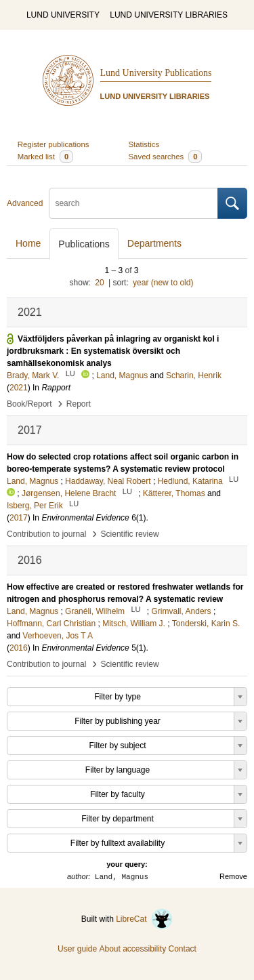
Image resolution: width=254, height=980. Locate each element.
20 (99, 283)
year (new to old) (163, 283)
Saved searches (166, 157)
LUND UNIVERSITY (63, 15)
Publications (84, 244)
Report (79, 404)
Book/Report (29, 404)
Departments (154, 243)
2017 (19, 518)
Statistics (144, 144)
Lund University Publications (156, 73)
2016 (19, 648)
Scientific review (130, 534)
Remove (233, 876)
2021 (19, 388)
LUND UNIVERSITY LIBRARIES (169, 15)
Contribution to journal (46, 534)
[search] (133, 203)
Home (28, 243)
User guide (77, 949)
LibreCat (144, 919)
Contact (183, 949)
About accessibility (132, 949)
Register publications (54, 144)
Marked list (45, 157)
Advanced (25, 203)
